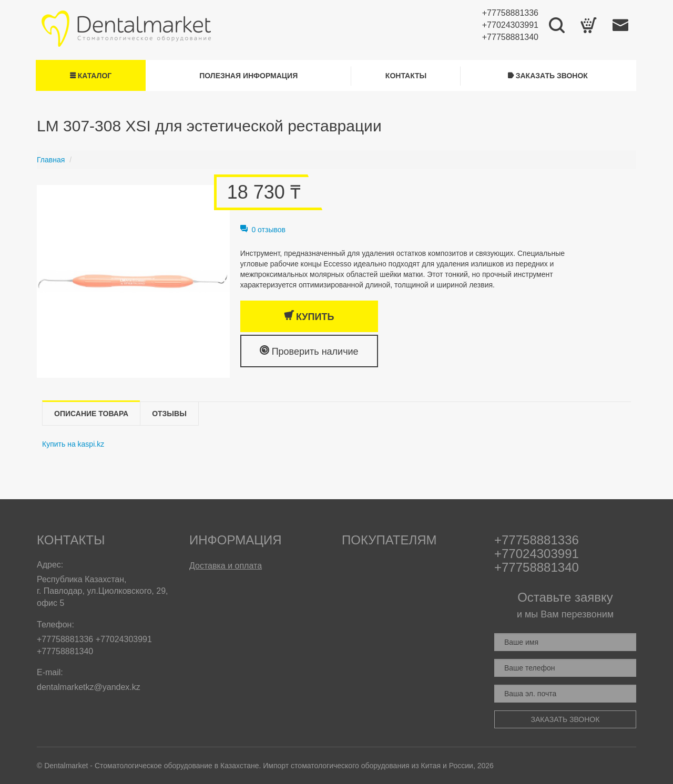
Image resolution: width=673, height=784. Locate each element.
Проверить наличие (309, 351)
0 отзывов (263, 230)
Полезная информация (248, 76)
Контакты (406, 76)
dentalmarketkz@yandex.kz (89, 687)
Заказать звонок (548, 76)
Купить (309, 316)
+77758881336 (510, 13)
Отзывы (169, 414)
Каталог (91, 76)
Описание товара (91, 414)
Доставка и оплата (226, 566)
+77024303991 (510, 25)
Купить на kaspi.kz (73, 444)
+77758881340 (510, 37)
